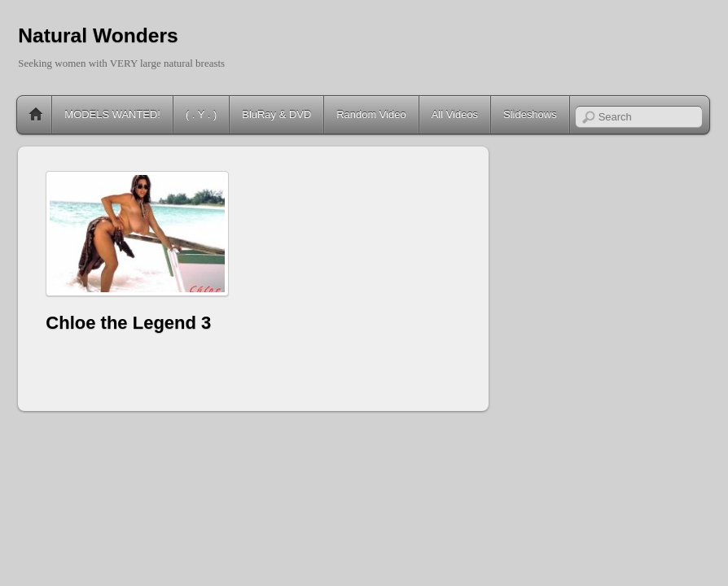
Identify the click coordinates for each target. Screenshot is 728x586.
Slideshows (530, 114)
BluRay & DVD (276, 114)
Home (36, 115)
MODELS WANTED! (112, 114)
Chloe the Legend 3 (128, 323)
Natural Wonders (98, 35)
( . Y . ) (201, 114)
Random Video (371, 114)
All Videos (455, 114)
